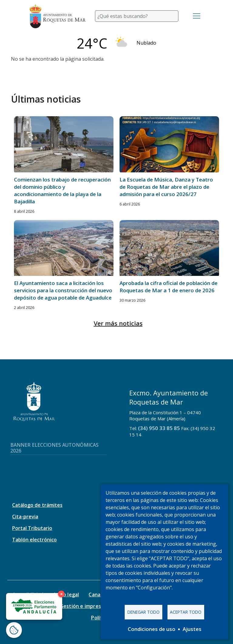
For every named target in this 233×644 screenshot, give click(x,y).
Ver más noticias (118, 323)
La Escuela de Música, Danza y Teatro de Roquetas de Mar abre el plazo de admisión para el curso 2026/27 (166, 187)
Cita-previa (25, 517)
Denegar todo (144, 612)
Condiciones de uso (152, 629)
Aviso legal (66, 595)
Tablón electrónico (34, 540)
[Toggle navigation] (197, 16)
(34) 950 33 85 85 (159, 428)
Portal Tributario (32, 528)
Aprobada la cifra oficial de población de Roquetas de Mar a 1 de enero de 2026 (169, 287)
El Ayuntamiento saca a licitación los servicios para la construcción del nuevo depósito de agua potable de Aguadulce (63, 290)
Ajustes (192, 629)
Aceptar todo (186, 612)
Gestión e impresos (83, 606)
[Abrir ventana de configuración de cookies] (14, 630)
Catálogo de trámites (37, 505)
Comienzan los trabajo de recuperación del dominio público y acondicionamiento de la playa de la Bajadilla (62, 190)
